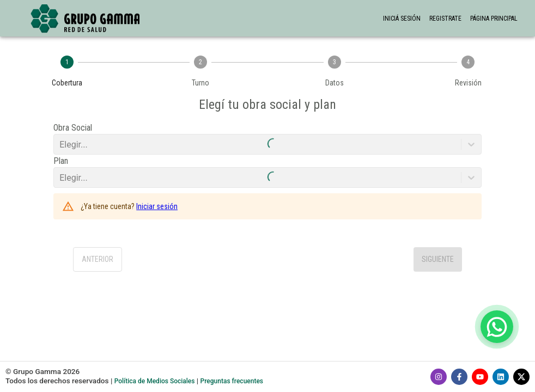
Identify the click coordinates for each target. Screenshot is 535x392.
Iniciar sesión (157, 206)
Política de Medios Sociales (155, 381)
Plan (61, 161)
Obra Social (73, 128)
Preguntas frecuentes (232, 381)
